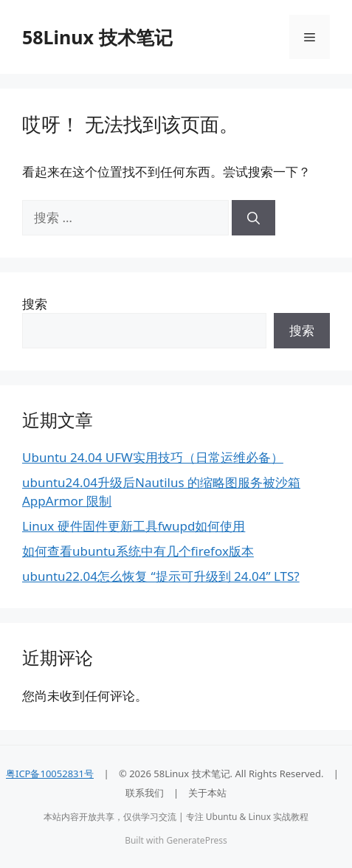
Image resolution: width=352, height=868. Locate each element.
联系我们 (145, 793)
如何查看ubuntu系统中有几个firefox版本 (138, 551)
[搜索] (253, 218)
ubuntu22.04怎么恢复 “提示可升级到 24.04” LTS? (161, 576)
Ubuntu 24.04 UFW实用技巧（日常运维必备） (153, 457)
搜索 (35, 304)
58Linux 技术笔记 (97, 37)
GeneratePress (196, 840)
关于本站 (207, 793)
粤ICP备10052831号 (50, 774)
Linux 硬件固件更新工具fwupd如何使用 (134, 526)
